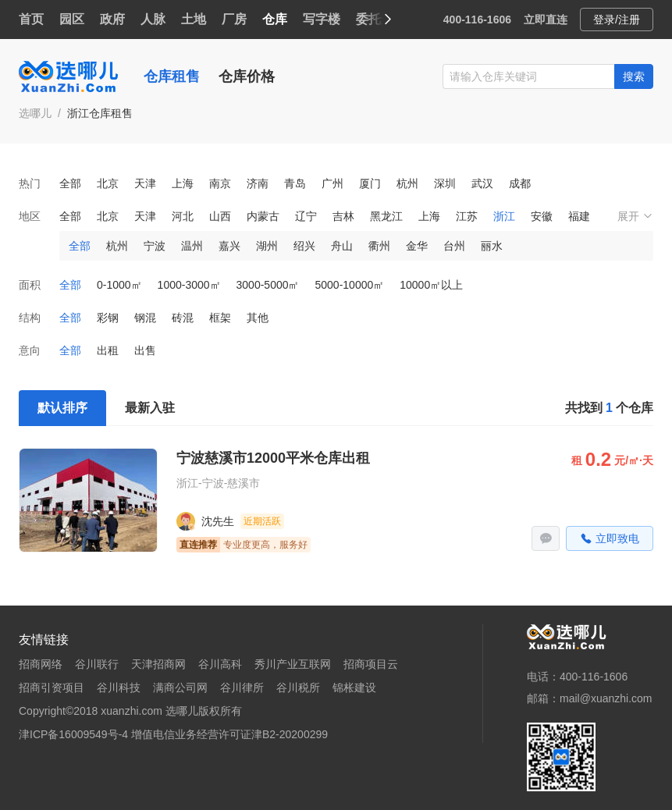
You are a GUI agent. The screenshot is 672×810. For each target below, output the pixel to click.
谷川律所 (242, 687)
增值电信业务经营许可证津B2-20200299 (229, 734)
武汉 (482, 183)
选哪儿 (35, 113)
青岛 (295, 183)
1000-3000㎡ (189, 285)
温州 (192, 246)
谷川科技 (119, 687)
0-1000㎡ (119, 285)
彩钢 (108, 318)
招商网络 (41, 664)
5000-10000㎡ (350, 285)
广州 (332, 183)
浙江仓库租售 (100, 113)
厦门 (370, 183)
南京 (220, 183)
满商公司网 (180, 687)
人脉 (153, 19)
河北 (183, 216)
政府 (112, 19)
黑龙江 (386, 216)
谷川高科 (220, 664)
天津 (145, 183)
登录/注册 (617, 20)
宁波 (155, 246)
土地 (194, 19)
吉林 (343, 216)
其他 (258, 318)
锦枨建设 (354, 687)
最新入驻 (150, 408)
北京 (108, 183)
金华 (417, 246)
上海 (183, 183)
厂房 (234, 19)
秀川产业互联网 (293, 664)
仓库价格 (247, 76)
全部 (70, 183)
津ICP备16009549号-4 (73, 734)
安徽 (542, 216)
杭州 (407, 183)
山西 (220, 216)
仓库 (275, 19)
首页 (31, 19)
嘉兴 (229, 246)
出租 (108, 350)
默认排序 (62, 408)
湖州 (267, 246)
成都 (520, 183)
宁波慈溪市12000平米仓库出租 (273, 458)
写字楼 (322, 19)
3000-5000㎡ (268, 285)
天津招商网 (158, 664)
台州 (454, 246)
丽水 (492, 246)
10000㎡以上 (431, 285)
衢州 (379, 246)
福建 (579, 216)
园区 (72, 19)
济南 (258, 183)
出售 (145, 350)
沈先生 (218, 521)
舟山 (342, 246)
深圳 (445, 183)
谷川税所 (298, 687)
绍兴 (304, 246)
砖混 (183, 318)
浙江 (504, 216)
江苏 (467, 216)
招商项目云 (371, 664)
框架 (220, 318)
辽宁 (306, 216)
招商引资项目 (52, 687)
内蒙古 (263, 216)
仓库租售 (172, 76)
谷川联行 (97, 664)
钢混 (145, 318)
